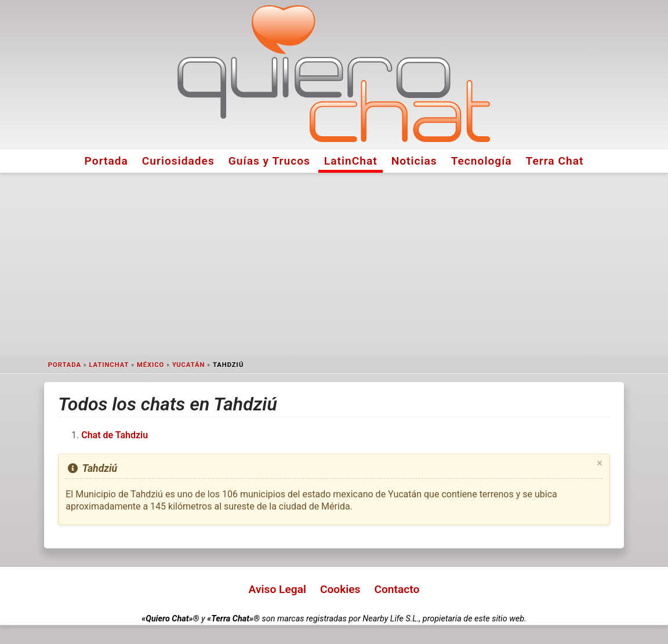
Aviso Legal (277, 589)
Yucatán (189, 365)
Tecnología (482, 161)
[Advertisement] (334, 264)
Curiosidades (178, 161)
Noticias (414, 161)
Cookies (340, 589)
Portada (106, 161)
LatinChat (351, 161)
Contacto (397, 589)
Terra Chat (555, 161)
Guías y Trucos (269, 161)
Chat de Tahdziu (115, 435)
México (150, 365)
